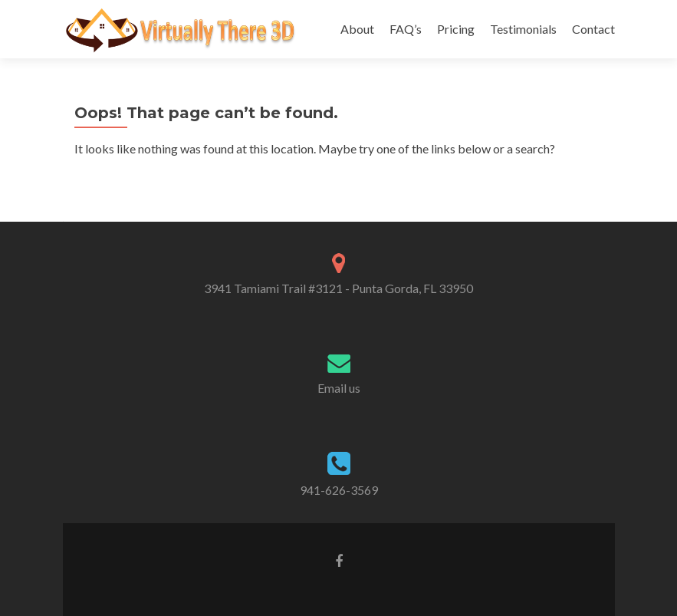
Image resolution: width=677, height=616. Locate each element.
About (357, 29)
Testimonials (523, 29)
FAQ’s (406, 29)
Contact (593, 29)
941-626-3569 (339, 490)
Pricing (456, 29)
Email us (339, 388)
